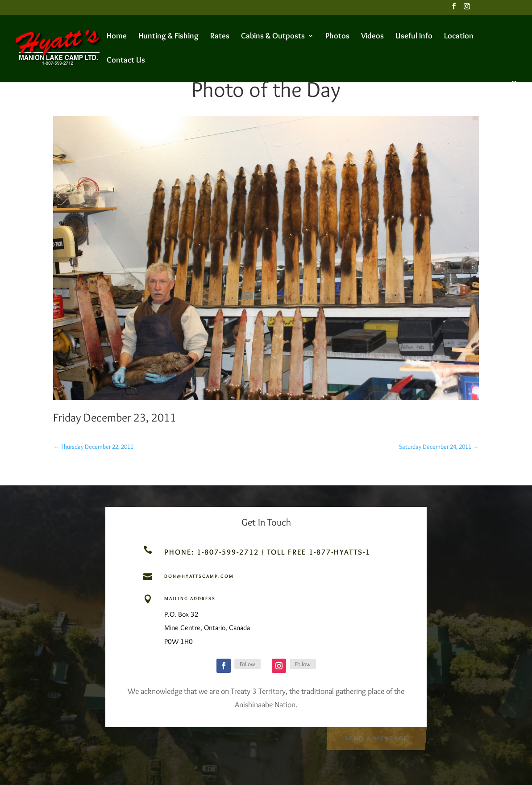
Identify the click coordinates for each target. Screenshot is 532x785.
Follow (247, 664)
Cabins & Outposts (273, 37)
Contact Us (126, 61)
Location (459, 37)
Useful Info (414, 37)
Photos (337, 37)
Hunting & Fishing (168, 37)
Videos (372, 37)
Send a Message (376, 737)
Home (117, 37)
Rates (220, 37)
